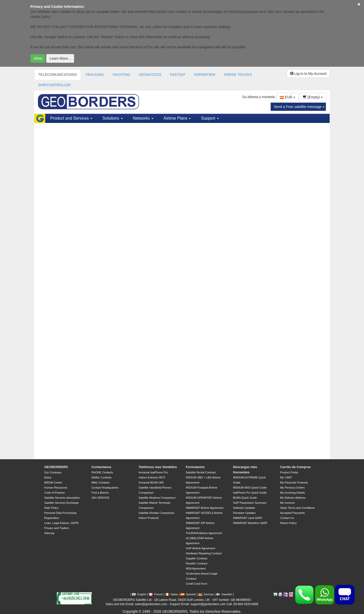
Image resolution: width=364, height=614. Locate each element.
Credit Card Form (197, 584)
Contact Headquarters (105, 488)
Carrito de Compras (295, 467)
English (139, 594)
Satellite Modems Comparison (157, 498)
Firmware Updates (244, 513)
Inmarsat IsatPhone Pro (153, 472)
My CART (286, 477)
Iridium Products (149, 518)
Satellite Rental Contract (201, 472)
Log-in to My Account (308, 74)
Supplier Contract (197, 558)
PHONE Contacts (102, 472)
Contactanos (101, 467)
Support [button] (210, 118)
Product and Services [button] (71, 118)
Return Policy (288, 523)
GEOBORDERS (56, 467)
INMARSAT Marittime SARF (250, 523)
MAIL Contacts (101, 483)
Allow (38, 58)
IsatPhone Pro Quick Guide (250, 493)
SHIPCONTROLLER (54, 85)
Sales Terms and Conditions (297, 508)
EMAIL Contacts (101, 477)
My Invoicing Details (292, 493)
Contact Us (287, 518)
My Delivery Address (293, 498)
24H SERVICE (100, 498)
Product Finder (289, 472)
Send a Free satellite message (299, 107)
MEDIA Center (53, 483)
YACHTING (121, 75)
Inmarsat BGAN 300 (151, 483)
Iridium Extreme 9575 (152, 477)
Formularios (195, 467)
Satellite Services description (62, 498)
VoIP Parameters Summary (250, 503)
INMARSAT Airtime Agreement (205, 508)
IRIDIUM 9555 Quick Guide (250, 488)
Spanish (188, 594)
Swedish (224, 594)
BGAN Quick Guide (245, 498)
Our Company (53, 472)
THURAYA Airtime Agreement (204, 533)
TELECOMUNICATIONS (58, 75)
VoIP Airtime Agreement (200, 548)
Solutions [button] (112, 118)
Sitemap (49, 533)
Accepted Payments (292, 513)
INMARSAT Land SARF (248, 518)
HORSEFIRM (205, 75)
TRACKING (95, 75)
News (48, 477)
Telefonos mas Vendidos (158, 467)
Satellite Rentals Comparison (156, 513)
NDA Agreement (196, 568)
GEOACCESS (150, 75)
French (156, 594)
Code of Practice (54, 493)
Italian (172, 594)
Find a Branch (100, 493)
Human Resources (56, 488)
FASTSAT (178, 75)
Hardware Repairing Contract (204, 553)
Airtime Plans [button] (177, 118)
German (206, 594)
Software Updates (244, 508)
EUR (288, 97)
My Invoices (287, 503)
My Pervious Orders (292, 488)
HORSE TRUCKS (238, 75)
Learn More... (60, 58)
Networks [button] (143, 118)
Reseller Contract (197, 563)
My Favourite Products (294, 483)
